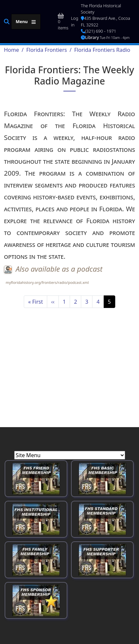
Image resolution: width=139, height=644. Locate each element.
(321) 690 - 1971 (99, 31)
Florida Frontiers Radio (102, 50)
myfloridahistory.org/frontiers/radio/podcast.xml (47, 282)
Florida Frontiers (46, 50)
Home (12, 50)
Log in (75, 21)
